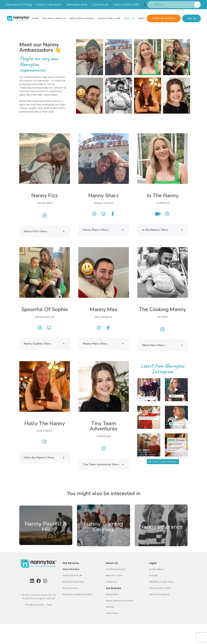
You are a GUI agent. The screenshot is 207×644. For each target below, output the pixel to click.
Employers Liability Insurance (77, 594)
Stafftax (110, 607)
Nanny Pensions (71, 588)
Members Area (77, 5)
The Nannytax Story (116, 569)
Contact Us (100, 5)
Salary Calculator (49, 5)
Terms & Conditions (159, 594)
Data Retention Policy (160, 588)
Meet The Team (114, 575)
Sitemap (153, 575)
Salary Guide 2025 (126, 5)
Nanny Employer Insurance (120, 601)
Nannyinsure (112, 594)
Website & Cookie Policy (161, 582)
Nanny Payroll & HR (72, 575)
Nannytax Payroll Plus (73, 582)
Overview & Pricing (19, 5)
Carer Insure (112, 613)
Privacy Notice (156, 569)
